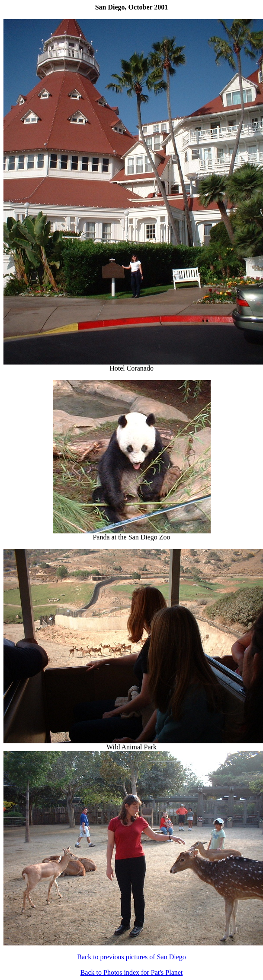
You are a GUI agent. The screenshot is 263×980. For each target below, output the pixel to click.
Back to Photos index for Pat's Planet (132, 972)
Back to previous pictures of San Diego (131, 957)
